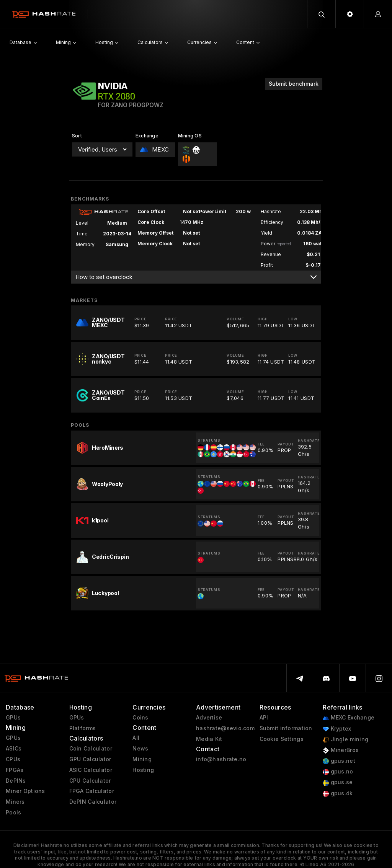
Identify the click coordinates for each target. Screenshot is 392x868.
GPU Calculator (90, 759)
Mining (142, 759)
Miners (15, 802)
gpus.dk (338, 794)
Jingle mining (345, 740)
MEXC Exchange (349, 718)
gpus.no (338, 772)
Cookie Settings (282, 739)
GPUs (13, 718)
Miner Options (25, 791)
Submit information (286, 728)
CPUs (13, 759)
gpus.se (338, 782)
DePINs (16, 781)
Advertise (209, 718)
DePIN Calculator (93, 802)
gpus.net (339, 761)
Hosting (143, 770)
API (264, 718)
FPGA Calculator (92, 791)
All (136, 738)
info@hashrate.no (221, 759)
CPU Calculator (90, 781)
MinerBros (341, 750)
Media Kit (209, 739)
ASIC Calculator (91, 770)
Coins (140, 718)
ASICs (14, 749)
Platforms (83, 728)
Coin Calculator (91, 749)
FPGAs (15, 770)
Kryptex (337, 729)
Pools (13, 813)
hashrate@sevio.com (225, 728)
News (140, 749)
